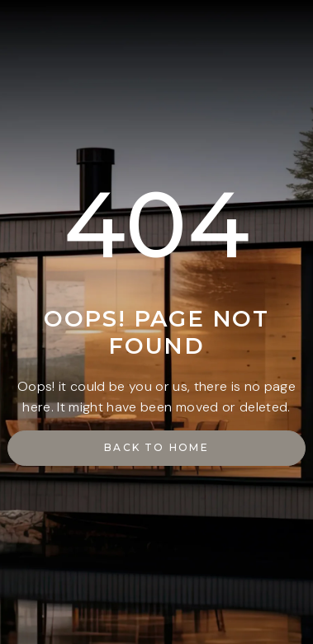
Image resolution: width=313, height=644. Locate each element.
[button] (156, 448)
